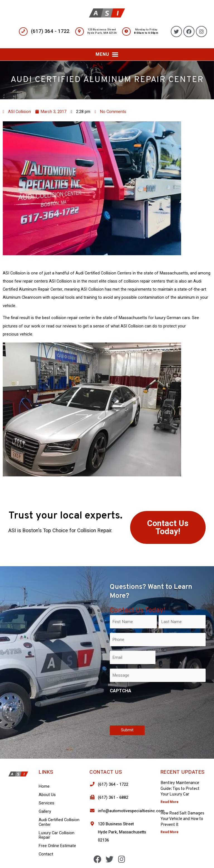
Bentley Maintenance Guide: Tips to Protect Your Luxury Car (180, 789)
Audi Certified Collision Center (59, 822)
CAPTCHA (121, 691)
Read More (170, 802)
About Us (47, 795)
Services (47, 803)
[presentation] (152, 708)
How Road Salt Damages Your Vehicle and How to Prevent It (182, 819)
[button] (107, 54)
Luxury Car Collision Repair (57, 835)
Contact (46, 854)
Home (44, 786)
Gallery (45, 812)
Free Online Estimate (57, 846)
